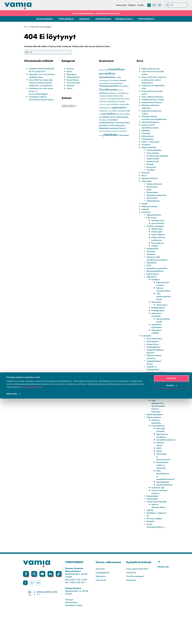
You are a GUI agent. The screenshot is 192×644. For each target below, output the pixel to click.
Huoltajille (151, 552)
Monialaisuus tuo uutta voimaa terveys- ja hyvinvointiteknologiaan (40, 97)
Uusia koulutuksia (74, 83)
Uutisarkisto (147, 147)
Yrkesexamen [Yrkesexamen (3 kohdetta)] (124, 135)
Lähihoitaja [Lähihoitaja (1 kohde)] (127, 99)
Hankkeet (146, 215)
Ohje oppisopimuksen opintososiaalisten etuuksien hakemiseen (159, 428)
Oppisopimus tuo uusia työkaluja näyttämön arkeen (41, 78)
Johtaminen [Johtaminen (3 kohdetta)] (104, 93)
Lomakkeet (156, 291)
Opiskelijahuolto (154, 206)
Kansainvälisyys (74, 80)
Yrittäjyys (155, 251)
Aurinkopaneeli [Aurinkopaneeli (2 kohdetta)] (104, 80)
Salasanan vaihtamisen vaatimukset (152, 106)
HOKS (159, 473)
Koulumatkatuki (158, 420)
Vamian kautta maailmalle (153, 531)
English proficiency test (152, 69)
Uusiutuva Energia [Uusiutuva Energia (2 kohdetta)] (112, 131)
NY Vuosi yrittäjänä (155, 549)
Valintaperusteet (159, 226)
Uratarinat (71, 85)
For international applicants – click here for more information (96, 13)
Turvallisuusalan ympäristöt (154, 160)
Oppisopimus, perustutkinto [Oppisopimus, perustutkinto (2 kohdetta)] (108, 111)
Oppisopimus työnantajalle (157, 340)
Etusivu (27, 27)
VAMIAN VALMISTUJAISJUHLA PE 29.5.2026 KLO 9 (40, 71)
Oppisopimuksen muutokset (164, 295)
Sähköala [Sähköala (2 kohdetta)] (113, 117)
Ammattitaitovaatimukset (167, 465)
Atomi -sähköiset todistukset (154, 97)
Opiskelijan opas (159, 513)
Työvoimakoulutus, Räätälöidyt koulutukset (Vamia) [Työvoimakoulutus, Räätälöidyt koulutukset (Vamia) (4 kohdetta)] (112, 127)
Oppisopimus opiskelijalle (157, 329)
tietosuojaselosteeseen (32, 632)
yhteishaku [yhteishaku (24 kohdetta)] (111, 135)
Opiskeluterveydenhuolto (158, 201)
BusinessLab (152, 173)
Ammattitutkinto (153, 254)
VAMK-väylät (157, 237)
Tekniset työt (152, 406)
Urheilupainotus (149, 142)
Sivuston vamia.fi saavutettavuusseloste (151, 129)
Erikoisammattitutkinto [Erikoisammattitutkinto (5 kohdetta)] (109, 86)
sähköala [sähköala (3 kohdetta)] (105, 117)
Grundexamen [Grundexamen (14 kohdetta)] (108, 89)
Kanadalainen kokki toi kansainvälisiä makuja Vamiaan (39, 105)
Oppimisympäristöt (150, 150)
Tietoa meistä (101, 611)
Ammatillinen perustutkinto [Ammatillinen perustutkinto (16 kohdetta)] (112, 71)
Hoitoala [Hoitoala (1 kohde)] (120, 90)
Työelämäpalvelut (154, 361)
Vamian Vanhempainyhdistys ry (157, 556)
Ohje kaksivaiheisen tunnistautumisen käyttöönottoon (150, 119)
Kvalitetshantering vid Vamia (154, 99)
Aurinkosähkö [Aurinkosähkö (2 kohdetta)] (115, 80)
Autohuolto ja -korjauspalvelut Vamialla (153, 400)
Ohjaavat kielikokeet (151, 184)
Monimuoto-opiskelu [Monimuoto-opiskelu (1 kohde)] (105, 104)
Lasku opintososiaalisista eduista (164, 308)
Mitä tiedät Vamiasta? (161, 452)
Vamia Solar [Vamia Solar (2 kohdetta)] (123, 131)
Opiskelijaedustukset (165, 510)
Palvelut (145, 392)
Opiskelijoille (147, 414)
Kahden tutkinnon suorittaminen (159, 244)
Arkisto (70, 71)
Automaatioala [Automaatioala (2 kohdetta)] (104, 83)
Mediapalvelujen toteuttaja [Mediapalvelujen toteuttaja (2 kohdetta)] (116, 102)
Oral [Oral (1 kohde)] (100, 114)
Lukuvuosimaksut (159, 229)
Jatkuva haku (152, 223)
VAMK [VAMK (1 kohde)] (101, 135)
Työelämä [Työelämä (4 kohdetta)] (114, 120)
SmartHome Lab (154, 167)
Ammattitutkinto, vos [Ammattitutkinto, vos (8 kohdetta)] (110, 77)
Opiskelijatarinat (74, 77)
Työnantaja (147, 136)
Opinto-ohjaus (153, 192)
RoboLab (151, 170)
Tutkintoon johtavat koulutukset (155, 371)
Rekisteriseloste (148, 139)
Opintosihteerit (153, 198)
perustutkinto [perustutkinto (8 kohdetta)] (109, 114)
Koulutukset (147, 218)
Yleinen (70, 88)
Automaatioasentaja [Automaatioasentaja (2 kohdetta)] (116, 83)
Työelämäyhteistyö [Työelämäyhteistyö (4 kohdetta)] (107, 122)
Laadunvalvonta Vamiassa (153, 102)
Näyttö (159, 476)
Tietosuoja (146, 178)
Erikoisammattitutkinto (156, 282)
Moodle (145, 209)
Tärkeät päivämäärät (156, 437)
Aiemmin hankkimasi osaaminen (156, 518)
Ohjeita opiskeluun (155, 440)
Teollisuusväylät (153, 164)
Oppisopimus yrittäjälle (157, 345)
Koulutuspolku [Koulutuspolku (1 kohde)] (103, 99)
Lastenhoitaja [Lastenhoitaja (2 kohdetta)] (111, 99)
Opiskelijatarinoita (155, 220)
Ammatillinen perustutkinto (152, 278)
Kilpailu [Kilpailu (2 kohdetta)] (117, 96)
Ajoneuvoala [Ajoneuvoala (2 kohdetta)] (103, 70)
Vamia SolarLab (154, 156)
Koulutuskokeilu (153, 285)
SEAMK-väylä (158, 234)
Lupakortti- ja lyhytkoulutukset (153, 382)
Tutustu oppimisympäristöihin (139, 600)
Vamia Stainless (153, 355)
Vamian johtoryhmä (155, 189)
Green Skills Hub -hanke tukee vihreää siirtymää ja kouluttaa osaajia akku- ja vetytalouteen (40, 87)
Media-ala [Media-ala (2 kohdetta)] (103, 102)
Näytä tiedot (12, 639)
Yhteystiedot (147, 187)
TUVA (149, 274)
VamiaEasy (151, 175)
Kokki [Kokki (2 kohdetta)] (121, 96)
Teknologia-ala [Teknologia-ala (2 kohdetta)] (104, 120)
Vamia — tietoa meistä (151, 144)
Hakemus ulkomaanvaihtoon (165, 300)
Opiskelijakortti (153, 524)
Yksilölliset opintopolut (156, 232)
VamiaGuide (152, 271)
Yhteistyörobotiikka (155, 153)
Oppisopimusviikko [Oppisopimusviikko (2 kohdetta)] (124, 111)
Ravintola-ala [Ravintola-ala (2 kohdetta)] (121, 114)
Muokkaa (172, 631)
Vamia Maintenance (156, 353)
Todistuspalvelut (153, 395)
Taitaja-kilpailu (153, 527)
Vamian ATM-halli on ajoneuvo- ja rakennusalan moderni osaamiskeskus (154, 80)
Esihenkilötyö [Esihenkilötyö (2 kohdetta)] (124, 86)
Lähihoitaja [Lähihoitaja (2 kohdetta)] (120, 99)
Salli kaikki (172, 624)
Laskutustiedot (153, 203)
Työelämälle (147, 350)
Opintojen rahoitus (161, 469)
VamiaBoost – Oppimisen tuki (153, 545)
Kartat (149, 195)
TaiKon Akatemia (159, 240)
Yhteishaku (151, 257)
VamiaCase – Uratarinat (153, 388)
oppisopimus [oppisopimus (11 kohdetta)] (119, 107)
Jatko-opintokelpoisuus (152, 125)
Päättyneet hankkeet (151, 212)
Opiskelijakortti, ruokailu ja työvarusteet (163, 490)
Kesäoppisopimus (159, 322)
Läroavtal (71, 69)
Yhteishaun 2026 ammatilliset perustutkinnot (154, 265)
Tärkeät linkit (152, 417)
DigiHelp (150, 541)
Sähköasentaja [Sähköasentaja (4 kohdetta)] (122, 117)
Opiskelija (146, 133)
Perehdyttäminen (159, 448)
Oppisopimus (72, 74)
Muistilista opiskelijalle (157, 444)
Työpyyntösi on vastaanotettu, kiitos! (151, 87)
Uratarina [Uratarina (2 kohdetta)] (102, 131)
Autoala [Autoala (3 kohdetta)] (123, 80)
